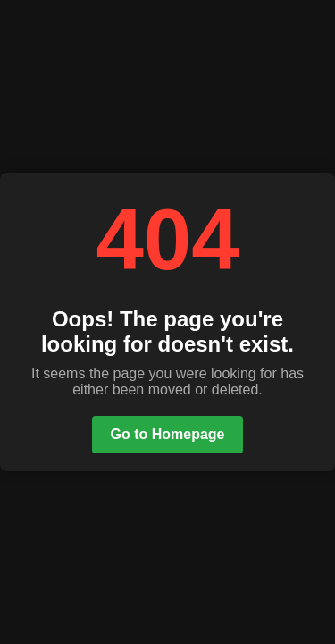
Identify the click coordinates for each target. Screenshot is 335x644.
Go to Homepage (167, 434)
